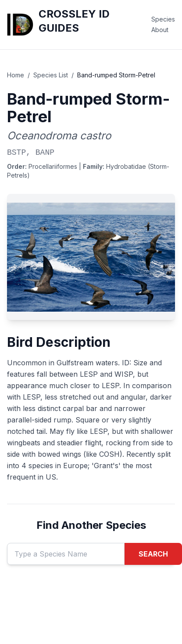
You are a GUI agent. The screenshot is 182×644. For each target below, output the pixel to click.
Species (163, 19)
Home (16, 75)
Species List (51, 75)
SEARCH (153, 554)
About (160, 30)
